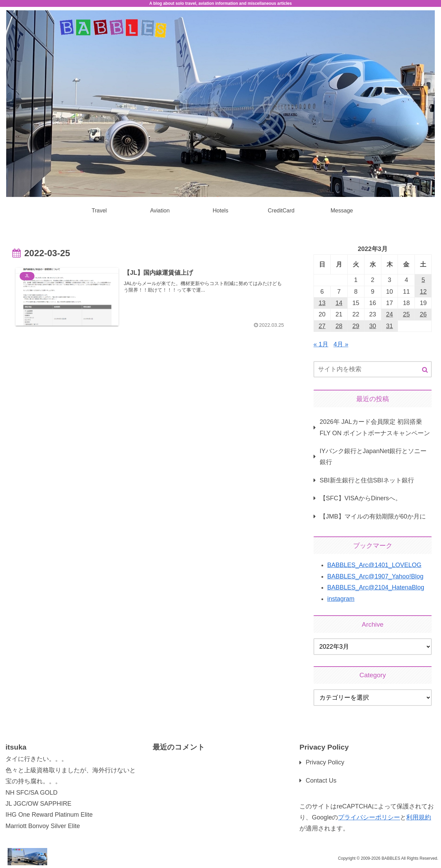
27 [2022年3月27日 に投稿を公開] (322, 326)
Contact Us (321, 781)
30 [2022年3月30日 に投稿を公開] (373, 326)
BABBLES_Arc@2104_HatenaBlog (376, 587)
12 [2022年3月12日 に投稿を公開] (423, 292)
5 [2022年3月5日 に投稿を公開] (423, 280)
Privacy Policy (325, 762)
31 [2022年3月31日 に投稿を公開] (390, 326)
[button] (425, 370)
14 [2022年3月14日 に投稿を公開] (339, 303)
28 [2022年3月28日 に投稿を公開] (339, 326)
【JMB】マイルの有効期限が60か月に (373, 516)
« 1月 (321, 344)
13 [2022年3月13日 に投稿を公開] (322, 303)
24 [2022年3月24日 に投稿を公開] (390, 314)
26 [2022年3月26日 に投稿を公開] (423, 314)
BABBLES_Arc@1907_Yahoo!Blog (375, 576)
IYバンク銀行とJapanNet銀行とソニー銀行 (373, 457)
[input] (373, 369)
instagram (341, 599)
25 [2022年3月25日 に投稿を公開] (406, 314)
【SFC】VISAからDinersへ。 (361, 498)
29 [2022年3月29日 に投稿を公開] (356, 326)
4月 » (341, 344)
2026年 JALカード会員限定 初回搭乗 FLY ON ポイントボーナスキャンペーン (375, 427)
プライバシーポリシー (369, 817)
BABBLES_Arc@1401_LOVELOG (374, 565)
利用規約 (419, 817)
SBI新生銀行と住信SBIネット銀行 (367, 480)
